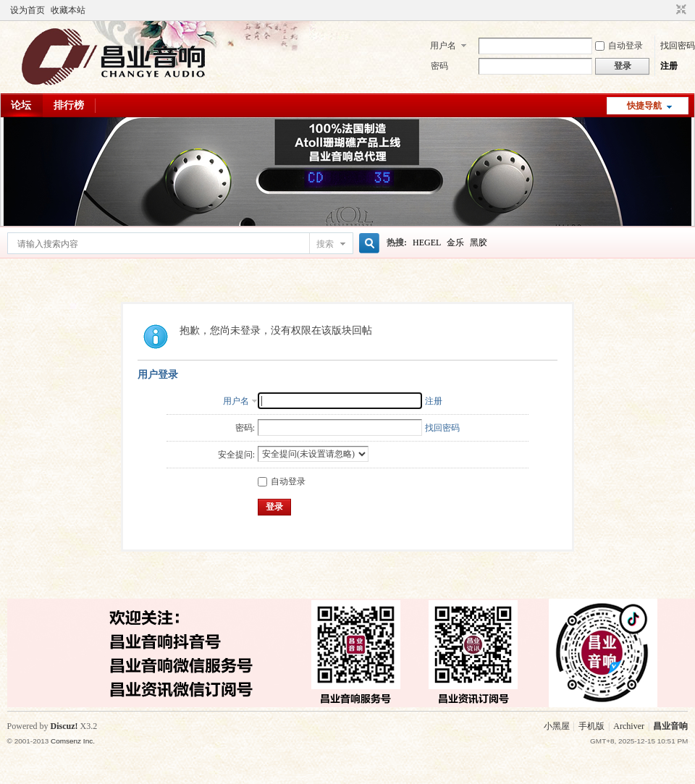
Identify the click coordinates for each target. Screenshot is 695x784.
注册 (669, 66)
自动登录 (619, 46)
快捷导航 (644, 106)
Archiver (629, 726)
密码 (439, 66)
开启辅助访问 (667, 10)
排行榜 (69, 105)
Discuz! (64, 726)
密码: (245, 428)
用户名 (443, 46)
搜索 (325, 244)
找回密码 (678, 46)
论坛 (21, 105)
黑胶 (479, 243)
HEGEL (427, 243)
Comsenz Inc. (73, 741)
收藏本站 (68, 10)
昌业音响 (670, 726)
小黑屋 (557, 726)
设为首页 (28, 10)
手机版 (591, 726)
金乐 (455, 243)
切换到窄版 (679, 10)
